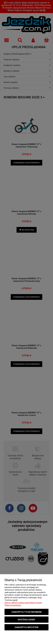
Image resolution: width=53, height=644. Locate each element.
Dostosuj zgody (26, 620)
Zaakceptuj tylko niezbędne (27, 612)
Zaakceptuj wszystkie (26, 627)
